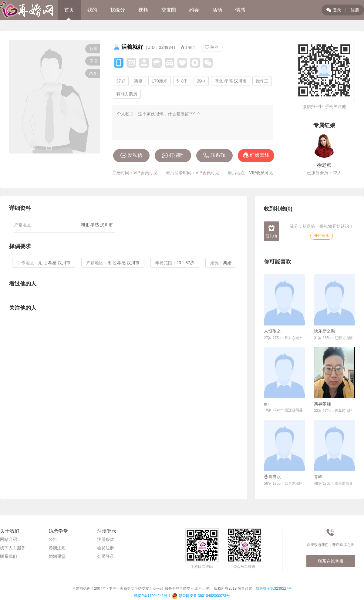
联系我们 (8, 556)
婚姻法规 (57, 548)
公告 (53, 539)
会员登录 (106, 556)
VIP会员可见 (145, 173)
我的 (92, 10)
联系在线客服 (331, 561)
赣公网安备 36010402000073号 (201, 596)
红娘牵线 (260, 155)
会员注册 (106, 548)
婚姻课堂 (57, 556)
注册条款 (106, 539)
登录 (334, 10)
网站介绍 (8, 539)
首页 (69, 10)
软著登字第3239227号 (274, 588)
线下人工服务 (13, 548)
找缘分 (118, 10)
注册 (355, 10)
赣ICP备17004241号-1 (152, 596)
